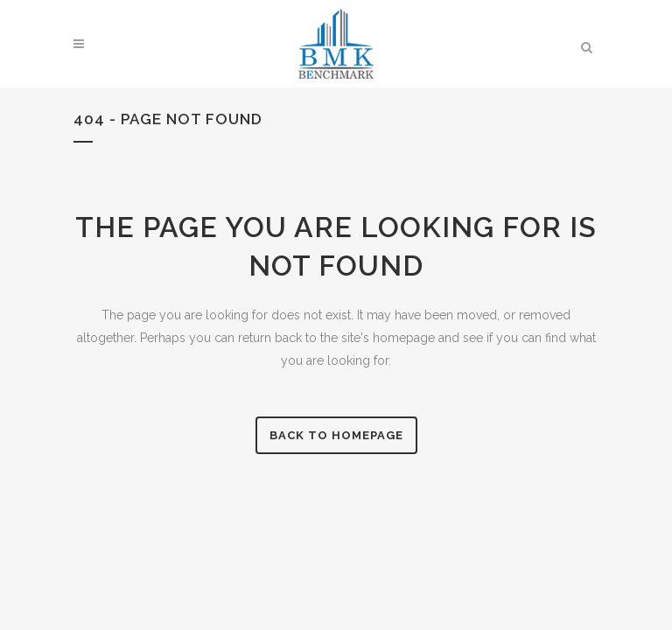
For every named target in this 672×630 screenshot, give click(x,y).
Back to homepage (336, 435)
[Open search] (586, 45)
